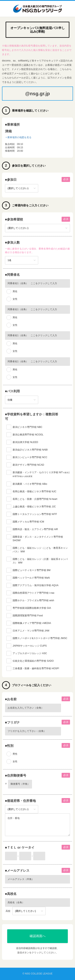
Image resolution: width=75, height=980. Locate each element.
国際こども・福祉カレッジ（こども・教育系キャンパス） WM (40, 550)
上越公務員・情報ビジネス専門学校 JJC (34, 507)
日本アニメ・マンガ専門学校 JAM (31, 631)
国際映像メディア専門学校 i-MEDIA (32, 623)
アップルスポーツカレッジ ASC (30, 653)
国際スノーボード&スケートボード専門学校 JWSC (40, 638)
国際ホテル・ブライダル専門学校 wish (33, 600)
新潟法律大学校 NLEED (25, 442)
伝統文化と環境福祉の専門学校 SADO (33, 661)
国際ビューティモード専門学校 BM (31, 570)
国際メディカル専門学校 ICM (28, 522)
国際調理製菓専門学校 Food (28, 616)
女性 (15, 299)
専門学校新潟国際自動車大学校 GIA (32, 608)
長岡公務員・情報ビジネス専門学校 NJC (34, 491)
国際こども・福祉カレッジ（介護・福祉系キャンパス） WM (40, 561)
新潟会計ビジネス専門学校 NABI (30, 450)
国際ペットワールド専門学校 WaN (31, 578)
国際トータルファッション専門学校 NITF (35, 514)
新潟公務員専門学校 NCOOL (28, 435)
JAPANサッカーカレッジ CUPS (30, 646)
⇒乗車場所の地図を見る (18, 137)
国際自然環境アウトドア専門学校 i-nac (33, 593)
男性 (15, 291)
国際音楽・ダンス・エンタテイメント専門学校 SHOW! (38, 539)
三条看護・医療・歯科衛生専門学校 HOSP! (36, 668)
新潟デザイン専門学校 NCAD (28, 465)
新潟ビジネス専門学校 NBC (27, 427)
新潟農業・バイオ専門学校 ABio (30, 484)
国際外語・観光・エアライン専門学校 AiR (35, 529)
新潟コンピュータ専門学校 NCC (30, 457)
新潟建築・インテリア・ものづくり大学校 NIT (41, 474)
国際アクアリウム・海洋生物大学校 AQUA (35, 585)
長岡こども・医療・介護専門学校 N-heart (35, 499)
